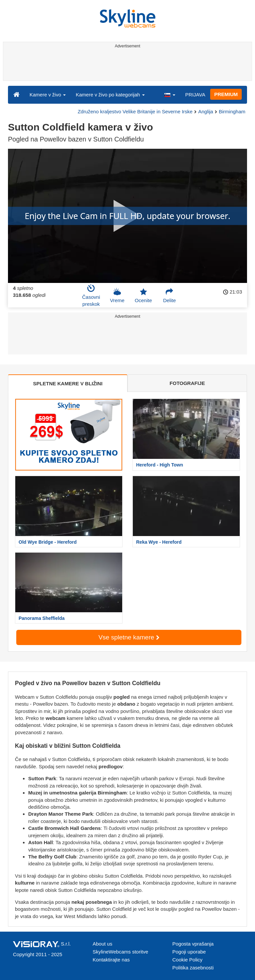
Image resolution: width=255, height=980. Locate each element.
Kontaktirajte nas (111, 960)
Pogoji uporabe (189, 952)
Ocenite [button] (143, 296)
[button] (170, 94)
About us (102, 944)
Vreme (117, 296)
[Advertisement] (126, 66)
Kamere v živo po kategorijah (110, 95)
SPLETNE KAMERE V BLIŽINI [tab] (68, 383)
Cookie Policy (187, 960)
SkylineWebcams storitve (120, 952)
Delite (169, 296)
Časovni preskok (91, 296)
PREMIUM (226, 94)
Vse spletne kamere (129, 637)
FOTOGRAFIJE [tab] (187, 383)
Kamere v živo (48, 95)
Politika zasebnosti (193, 968)
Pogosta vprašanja (193, 944)
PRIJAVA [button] (195, 95)
